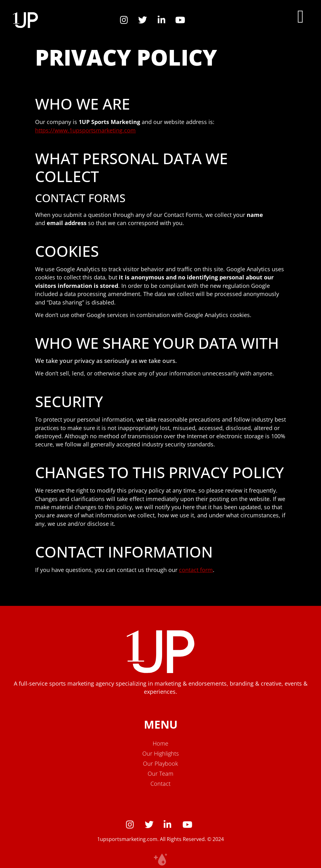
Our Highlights (160, 753)
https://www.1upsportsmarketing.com (85, 130)
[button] (300, 17)
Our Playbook (160, 763)
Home (160, 743)
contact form (196, 570)
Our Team (160, 774)
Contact (160, 784)
